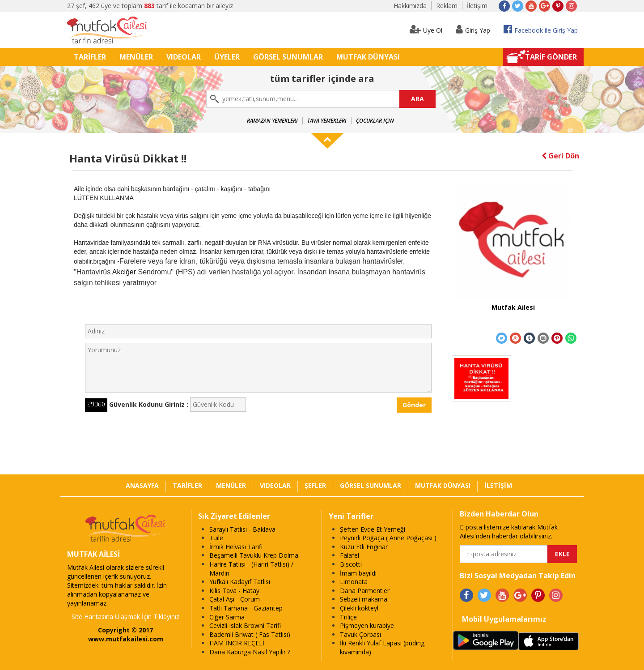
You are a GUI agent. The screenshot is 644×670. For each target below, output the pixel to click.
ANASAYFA (142, 485)
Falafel (350, 555)
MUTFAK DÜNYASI (368, 57)
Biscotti (351, 564)
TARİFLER (90, 57)
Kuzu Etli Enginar (364, 547)
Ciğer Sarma (227, 617)
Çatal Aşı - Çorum (235, 599)
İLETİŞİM (498, 485)
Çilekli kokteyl (359, 608)
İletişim (477, 6)
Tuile (216, 538)
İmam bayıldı (358, 573)
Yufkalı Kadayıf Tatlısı (240, 582)
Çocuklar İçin (375, 121)
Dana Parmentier (365, 591)
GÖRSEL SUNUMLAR (288, 57)
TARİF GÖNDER (551, 57)
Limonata (354, 582)
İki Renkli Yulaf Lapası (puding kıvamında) (382, 647)
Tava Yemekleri (327, 121)
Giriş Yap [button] (473, 29)
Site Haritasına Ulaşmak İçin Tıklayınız (125, 617)
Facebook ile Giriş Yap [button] (541, 29)
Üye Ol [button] (426, 29)
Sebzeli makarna (364, 599)
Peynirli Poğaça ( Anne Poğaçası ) (388, 538)
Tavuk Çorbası (360, 634)
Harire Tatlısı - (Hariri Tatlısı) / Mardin (251, 569)
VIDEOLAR (184, 57)
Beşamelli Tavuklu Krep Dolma (254, 555)
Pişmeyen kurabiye (367, 625)
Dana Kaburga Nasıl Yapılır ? (250, 652)
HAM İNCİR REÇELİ (237, 643)
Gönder (414, 405)
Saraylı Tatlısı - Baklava (242, 529)
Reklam (447, 6)
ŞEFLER (315, 485)
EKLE (562, 554)
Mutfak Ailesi (513, 307)
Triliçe (348, 617)
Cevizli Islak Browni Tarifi (245, 625)
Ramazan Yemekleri (272, 121)
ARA (417, 99)
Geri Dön (560, 156)
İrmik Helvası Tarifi (236, 547)
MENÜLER (136, 57)
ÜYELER (227, 57)
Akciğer (124, 272)
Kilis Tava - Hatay (234, 591)
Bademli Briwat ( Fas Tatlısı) (250, 634)
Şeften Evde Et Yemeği (373, 529)
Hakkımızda (410, 6)
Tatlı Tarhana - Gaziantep (246, 608)
